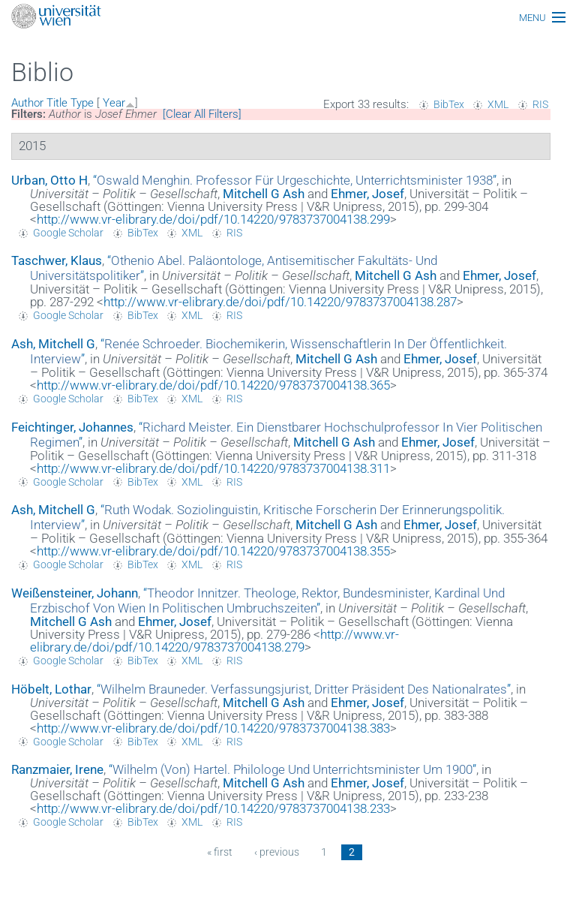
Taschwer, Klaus (57, 260)
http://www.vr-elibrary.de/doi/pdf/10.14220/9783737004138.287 (280, 302)
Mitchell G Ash (264, 194)
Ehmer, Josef (367, 194)
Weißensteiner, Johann (75, 593)
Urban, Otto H (49, 180)
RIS (540, 104)
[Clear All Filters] (202, 114)
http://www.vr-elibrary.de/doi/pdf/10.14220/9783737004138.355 (213, 551)
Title (57, 103)
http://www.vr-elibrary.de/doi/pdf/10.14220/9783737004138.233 (213, 808)
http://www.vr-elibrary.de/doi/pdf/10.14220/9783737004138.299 (213, 219)
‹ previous (277, 852)
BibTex (449, 104)
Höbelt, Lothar (51, 689)
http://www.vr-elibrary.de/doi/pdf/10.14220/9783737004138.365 (213, 385)
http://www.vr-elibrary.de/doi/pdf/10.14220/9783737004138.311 (213, 468)
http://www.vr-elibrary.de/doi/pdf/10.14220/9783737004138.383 (213, 728)
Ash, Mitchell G (53, 344)
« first (220, 852)
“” (295, 180)
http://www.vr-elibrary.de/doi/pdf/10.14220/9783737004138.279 (214, 641)
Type (82, 103)
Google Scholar (68, 233)
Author (27, 103)
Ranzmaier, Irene (57, 769)
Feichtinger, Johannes (72, 427)
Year (114, 103)
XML (498, 104)
